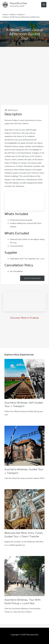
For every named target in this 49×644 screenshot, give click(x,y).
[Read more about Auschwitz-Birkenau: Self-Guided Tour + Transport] (24, 379)
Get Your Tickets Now (32, 278)
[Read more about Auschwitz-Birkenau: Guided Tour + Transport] (24, 445)
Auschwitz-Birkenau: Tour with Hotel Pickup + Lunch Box (22, 601)
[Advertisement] (24, 73)
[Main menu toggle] (44, 5)
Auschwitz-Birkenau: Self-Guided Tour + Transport (24, 404)
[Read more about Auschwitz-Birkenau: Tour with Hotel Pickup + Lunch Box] (24, 576)
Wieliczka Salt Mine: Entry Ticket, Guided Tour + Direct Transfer (24, 535)
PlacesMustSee (18, 3)
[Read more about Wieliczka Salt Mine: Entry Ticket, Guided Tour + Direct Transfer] (24, 509)
